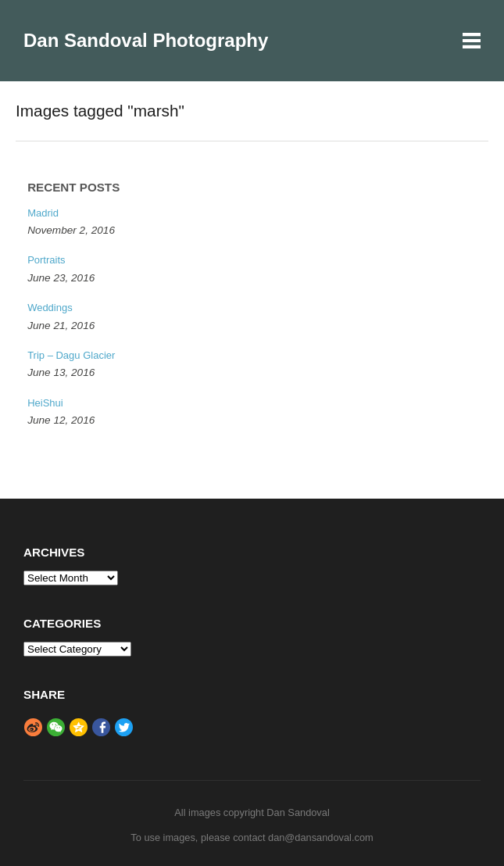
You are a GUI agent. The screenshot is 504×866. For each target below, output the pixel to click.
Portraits (46, 260)
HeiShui (45, 403)
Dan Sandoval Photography (146, 40)
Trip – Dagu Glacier (71, 355)
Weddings (50, 308)
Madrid (43, 213)
